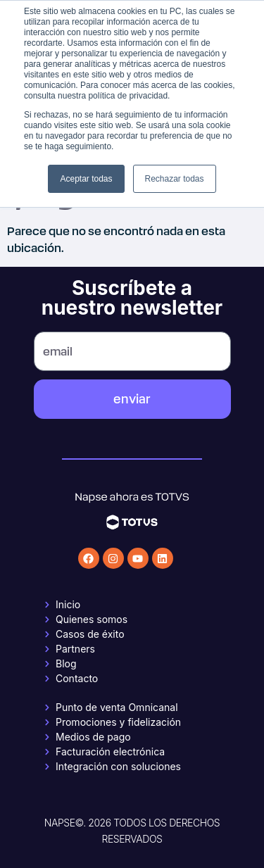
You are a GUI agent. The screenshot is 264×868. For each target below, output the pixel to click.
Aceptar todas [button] (86, 179)
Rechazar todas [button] (175, 179)
